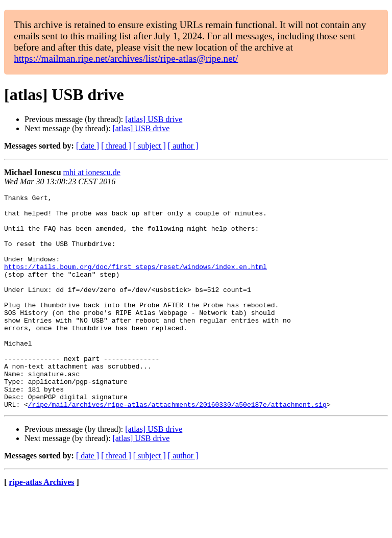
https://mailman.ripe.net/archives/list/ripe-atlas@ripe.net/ (126, 58)
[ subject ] (150, 146)
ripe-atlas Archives (41, 525)
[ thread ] (116, 146)
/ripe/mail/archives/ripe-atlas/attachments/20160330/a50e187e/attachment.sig (177, 447)
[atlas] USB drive (154, 119)
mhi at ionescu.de (92, 172)
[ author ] (183, 146)
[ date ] (88, 146)
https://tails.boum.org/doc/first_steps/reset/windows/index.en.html (136, 282)
